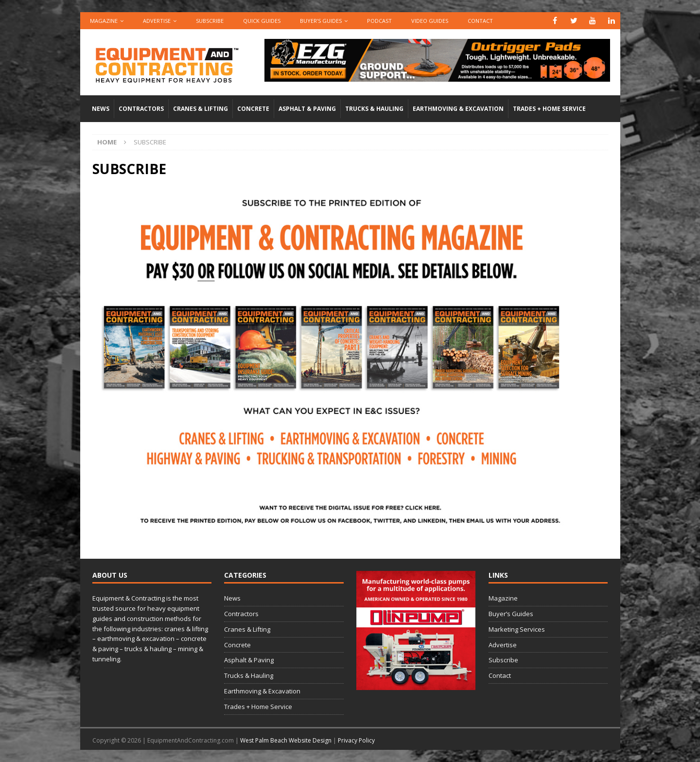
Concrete (253, 109)
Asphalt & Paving (307, 109)
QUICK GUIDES (262, 21)
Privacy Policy (356, 740)
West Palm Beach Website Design (286, 740)
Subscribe (210, 21)
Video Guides (430, 21)
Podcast (379, 21)
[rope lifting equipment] (416, 685)
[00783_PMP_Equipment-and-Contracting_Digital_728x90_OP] (437, 76)
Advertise (157, 21)
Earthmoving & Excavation (458, 109)
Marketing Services (517, 629)
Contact (480, 21)
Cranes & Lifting (201, 109)
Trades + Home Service (549, 109)
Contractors (141, 109)
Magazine (104, 21)
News (101, 109)
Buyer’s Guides (321, 21)
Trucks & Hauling (374, 109)
